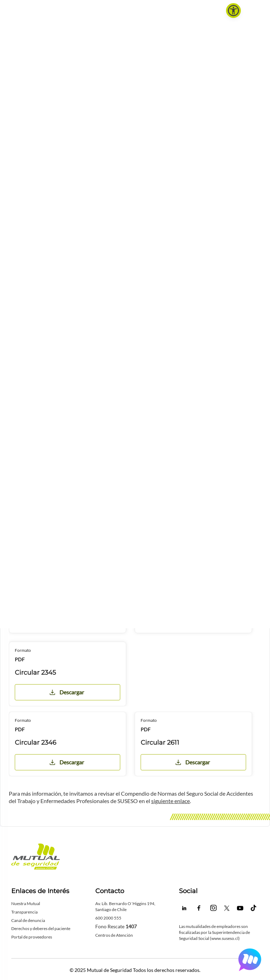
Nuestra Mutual (26, 903)
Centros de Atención (114, 935)
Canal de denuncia (28, 920)
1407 (131, 926)
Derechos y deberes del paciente (41, 928)
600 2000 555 (108, 918)
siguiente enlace (171, 801)
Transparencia (24, 912)
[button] (233, 11)
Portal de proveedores (32, 937)
